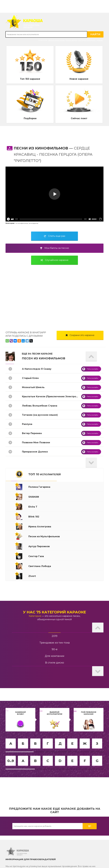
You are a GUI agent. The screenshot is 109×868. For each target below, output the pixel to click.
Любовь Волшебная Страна (40, 406)
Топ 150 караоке (30, 79)
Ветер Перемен (32, 433)
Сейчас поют (79, 118)
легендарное (33, 223)
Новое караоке (79, 79)
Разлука (27, 424)
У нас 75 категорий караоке (54, 612)
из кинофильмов (22, 223)
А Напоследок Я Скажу (37, 369)
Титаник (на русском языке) (40, 415)
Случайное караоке (54, 260)
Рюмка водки (71, 40)
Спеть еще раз (55, 236)
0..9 (11, 761)
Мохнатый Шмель (33, 387)
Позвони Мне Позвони (36, 442)
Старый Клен (30, 378)
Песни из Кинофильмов (41, 148)
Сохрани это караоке (80, 335)
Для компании (55, 656)
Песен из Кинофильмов (44, 358)
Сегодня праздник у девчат (90, 40)
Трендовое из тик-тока (55, 643)
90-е (55, 649)
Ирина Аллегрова (57, 40)
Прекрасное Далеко (35, 452)
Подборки (30, 118)
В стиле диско (55, 663)
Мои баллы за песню (55, 248)
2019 (54, 636)
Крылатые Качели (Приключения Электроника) (52, 396)
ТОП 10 (45, 474)
